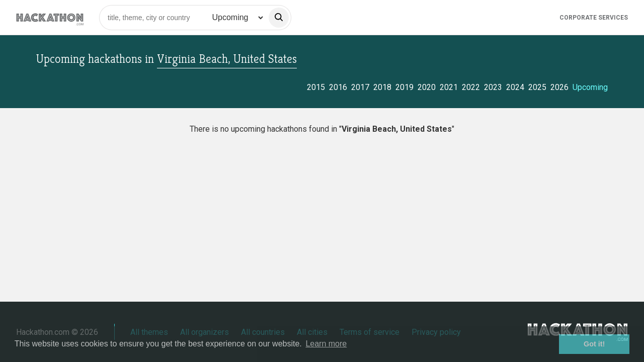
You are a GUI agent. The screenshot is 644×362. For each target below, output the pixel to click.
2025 (537, 87)
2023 (493, 87)
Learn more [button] (326, 344)
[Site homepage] (50, 17)
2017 (360, 87)
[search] (279, 18)
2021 (449, 87)
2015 (316, 87)
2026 (559, 87)
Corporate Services (594, 18)
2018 (382, 87)
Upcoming (590, 87)
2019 (405, 87)
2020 (427, 87)
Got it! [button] (594, 344)
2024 (515, 87)
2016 (338, 87)
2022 (471, 87)
